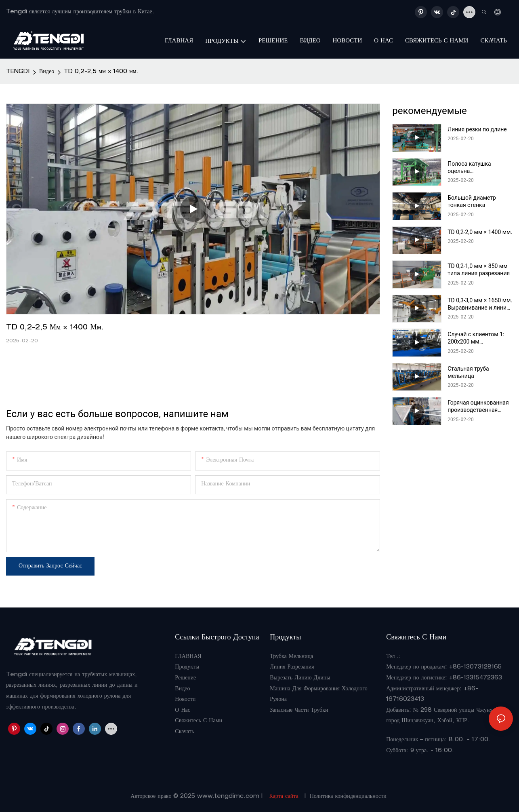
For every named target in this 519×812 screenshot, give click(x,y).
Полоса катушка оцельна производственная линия (473, 168)
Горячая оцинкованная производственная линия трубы (478, 406)
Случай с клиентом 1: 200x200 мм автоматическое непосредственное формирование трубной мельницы (479, 338)
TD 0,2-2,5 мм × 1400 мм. (101, 72)
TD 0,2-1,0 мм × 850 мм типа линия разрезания (479, 270)
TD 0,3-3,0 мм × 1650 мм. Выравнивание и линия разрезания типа (480, 304)
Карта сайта (284, 797)
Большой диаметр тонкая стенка (472, 201)
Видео (47, 72)
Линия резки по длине (477, 129)
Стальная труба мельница (468, 372)
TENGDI (18, 72)
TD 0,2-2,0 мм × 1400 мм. (480, 232)
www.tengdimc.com (229, 797)
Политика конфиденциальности (348, 797)
